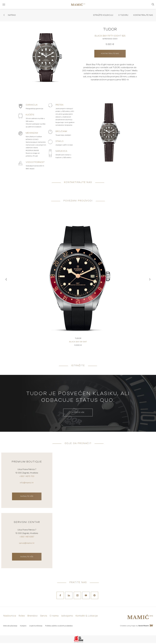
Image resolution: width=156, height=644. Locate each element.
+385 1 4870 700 (27, 478)
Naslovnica (10, 617)
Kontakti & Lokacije (87, 617)
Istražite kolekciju (101, 15)
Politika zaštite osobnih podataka (60, 627)
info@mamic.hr (27, 484)
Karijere (23, 627)
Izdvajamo (67, 617)
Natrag (10, 15)
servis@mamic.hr (27, 544)
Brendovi (33, 617)
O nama (54, 617)
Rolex (22, 617)
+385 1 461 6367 (27, 538)
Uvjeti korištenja (36, 627)
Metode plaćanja (10, 627)
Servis (44, 617)
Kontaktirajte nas (143, 15)
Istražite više (78, 413)
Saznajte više (27, 497)
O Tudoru (122, 15)
